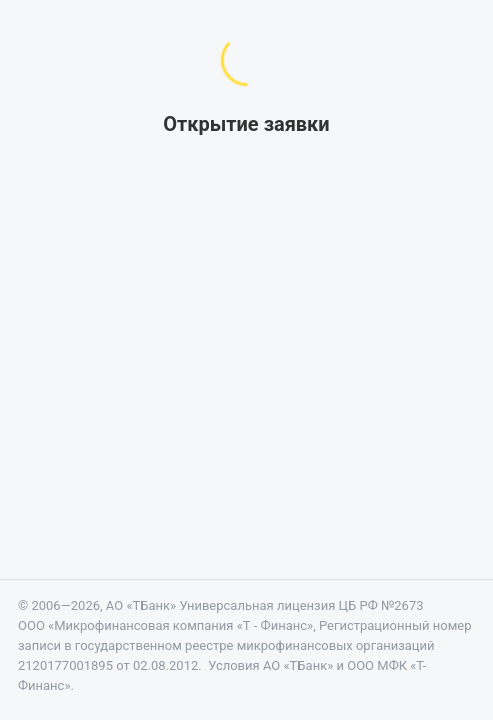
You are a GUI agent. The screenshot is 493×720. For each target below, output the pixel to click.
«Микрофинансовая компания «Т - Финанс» (180, 625)
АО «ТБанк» (141, 605)
